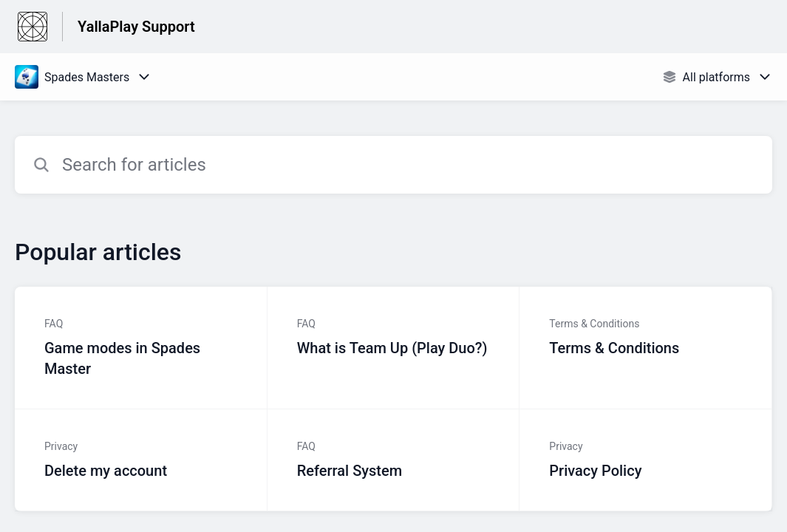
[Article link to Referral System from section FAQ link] (394, 460)
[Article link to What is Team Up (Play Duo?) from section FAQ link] (394, 348)
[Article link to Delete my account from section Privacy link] (141, 460)
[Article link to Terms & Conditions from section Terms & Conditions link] (646, 348)
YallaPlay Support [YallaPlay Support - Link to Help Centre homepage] (136, 27)
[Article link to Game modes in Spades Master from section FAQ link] (141, 348)
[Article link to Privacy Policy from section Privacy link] (646, 460)
